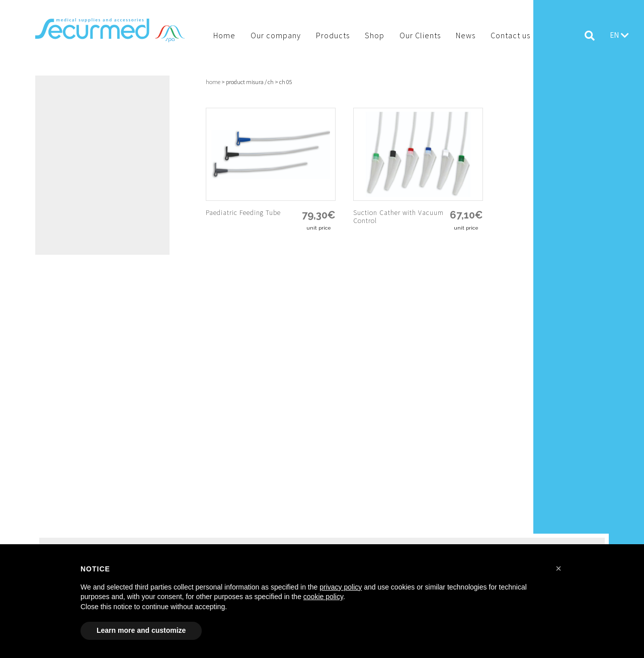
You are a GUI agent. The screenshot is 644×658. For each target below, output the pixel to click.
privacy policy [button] (341, 587)
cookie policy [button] (323, 597)
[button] (558, 568)
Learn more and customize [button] (141, 630)
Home (213, 82)
